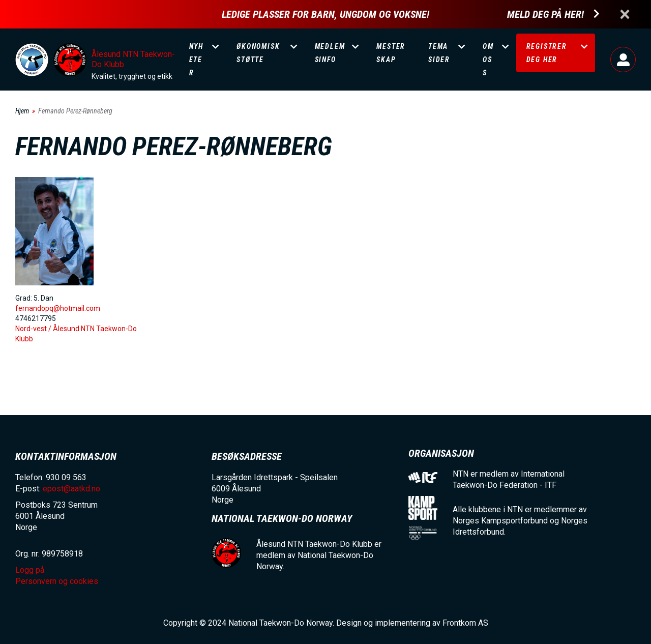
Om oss (488, 60)
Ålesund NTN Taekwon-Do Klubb (133, 59)
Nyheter (196, 60)
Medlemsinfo (330, 53)
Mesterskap (391, 53)
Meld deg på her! (545, 14)
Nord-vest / (34, 329)
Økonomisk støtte (258, 53)
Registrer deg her (547, 53)
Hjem (22, 111)
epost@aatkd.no (71, 489)
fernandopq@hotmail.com (58, 308)
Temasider (439, 53)
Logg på (623, 60)
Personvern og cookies (57, 581)
